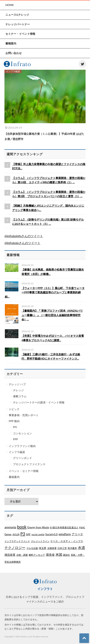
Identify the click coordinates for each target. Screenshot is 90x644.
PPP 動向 (14, 421)
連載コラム (20, 396)
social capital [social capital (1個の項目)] (38, 534)
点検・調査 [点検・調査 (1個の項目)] (22, 555)
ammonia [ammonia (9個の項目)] (10, 527)
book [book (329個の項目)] (22, 527)
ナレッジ (18, 390)
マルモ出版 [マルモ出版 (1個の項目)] (32, 548)
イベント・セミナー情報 (24, 471)
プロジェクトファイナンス (29, 464)
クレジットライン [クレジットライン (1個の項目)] (40, 541)
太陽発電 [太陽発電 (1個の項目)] (52, 548)
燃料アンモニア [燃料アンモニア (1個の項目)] (37, 555)
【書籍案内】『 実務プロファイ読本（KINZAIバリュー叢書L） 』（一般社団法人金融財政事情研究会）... (52, 315)
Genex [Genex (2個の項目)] (8, 534)
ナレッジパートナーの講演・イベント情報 (39, 402)
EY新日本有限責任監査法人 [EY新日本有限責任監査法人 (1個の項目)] (64, 527)
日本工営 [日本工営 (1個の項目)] (62, 548)
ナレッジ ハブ (17, 384)
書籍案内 (14, 477)
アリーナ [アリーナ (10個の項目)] (77, 534)
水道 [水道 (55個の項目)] (81, 548)
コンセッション (22, 433)
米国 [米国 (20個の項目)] (59, 555)
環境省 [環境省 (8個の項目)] (50, 555)
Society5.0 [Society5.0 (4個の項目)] (51, 534)
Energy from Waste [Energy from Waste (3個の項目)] (38, 527)
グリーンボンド (22, 458)
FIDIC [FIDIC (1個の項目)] (82, 527)
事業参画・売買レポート (24, 415)
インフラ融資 (17, 452)
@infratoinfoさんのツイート (24, 236)
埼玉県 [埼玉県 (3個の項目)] (42, 548)
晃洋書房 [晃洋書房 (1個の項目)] (72, 548)
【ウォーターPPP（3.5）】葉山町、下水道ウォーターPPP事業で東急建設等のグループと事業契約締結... (45, 292)
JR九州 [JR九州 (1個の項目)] (16, 534)
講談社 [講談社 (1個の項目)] (66, 555)
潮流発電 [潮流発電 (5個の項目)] (10, 555)
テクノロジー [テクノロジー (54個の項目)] (15, 548)
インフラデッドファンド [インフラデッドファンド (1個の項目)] (17, 541)
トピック (14, 409)
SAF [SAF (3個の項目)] (28, 534)
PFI (15, 427)
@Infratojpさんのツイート (22, 243)
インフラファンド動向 (22, 446)
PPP (15, 439)
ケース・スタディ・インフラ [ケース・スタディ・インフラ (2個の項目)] (67, 541)
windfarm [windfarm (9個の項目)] (65, 534)
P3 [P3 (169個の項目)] (23, 534)
